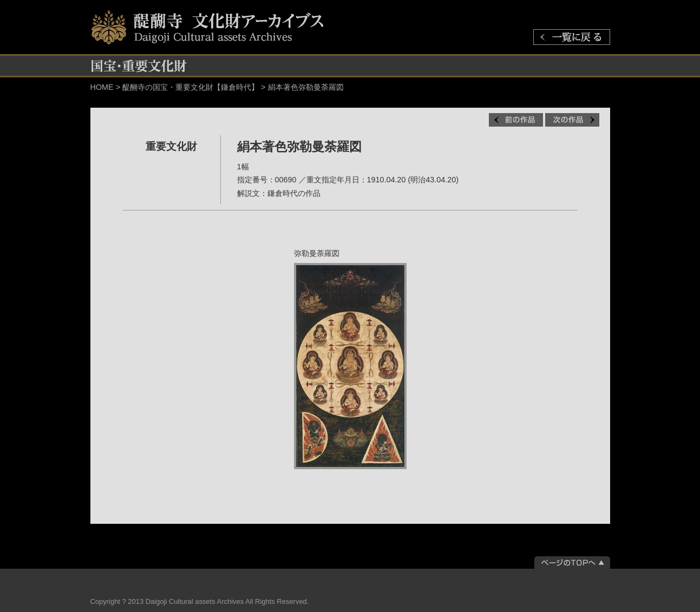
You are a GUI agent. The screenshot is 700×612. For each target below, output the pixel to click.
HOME (102, 87)
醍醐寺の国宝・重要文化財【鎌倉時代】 (191, 87)
